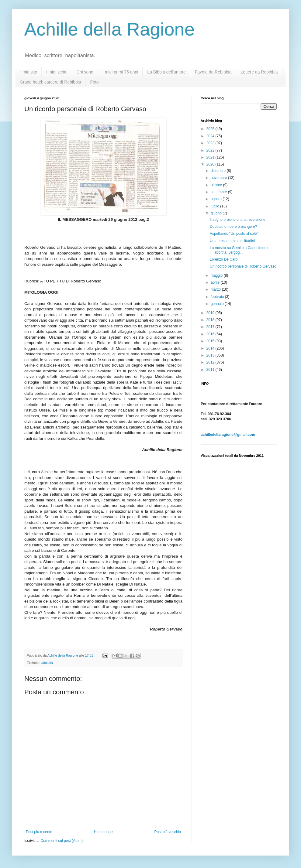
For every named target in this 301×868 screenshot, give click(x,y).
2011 (211, 370)
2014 (211, 348)
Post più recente (39, 832)
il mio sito (28, 72)
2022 (211, 150)
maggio (217, 275)
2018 (211, 320)
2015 (211, 341)
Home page (103, 832)
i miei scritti (57, 72)
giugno (217, 213)
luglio (215, 206)
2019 (211, 313)
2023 (211, 143)
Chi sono (85, 72)
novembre (219, 178)
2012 (211, 362)
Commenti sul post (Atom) (62, 841)
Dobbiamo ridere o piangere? (233, 227)
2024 (211, 136)
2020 (211, 164)
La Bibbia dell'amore (166, 72)
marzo (216, 289)
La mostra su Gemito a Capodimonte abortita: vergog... (240, 250)
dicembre (219, 171)
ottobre (217, 185)
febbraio (218, 297)
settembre (219, 192)
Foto (95, 82)
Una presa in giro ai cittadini (232, 241)
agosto (217, 199)
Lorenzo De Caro (224, 259)
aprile (216, 282)
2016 (211, 334)
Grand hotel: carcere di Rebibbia (50, 82)
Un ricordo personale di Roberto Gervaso (243, 266)
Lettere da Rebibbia (259, 72)
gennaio (218, 304)
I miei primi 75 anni (120, 72)
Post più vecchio (168, 832)
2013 (211, 355)
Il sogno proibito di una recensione (238, 220)
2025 (211, 129)
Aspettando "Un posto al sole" (234, 234)
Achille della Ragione (109, 29)
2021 (211, 157)
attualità (47, 663)
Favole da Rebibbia (213, 72)
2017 (211, 327)
